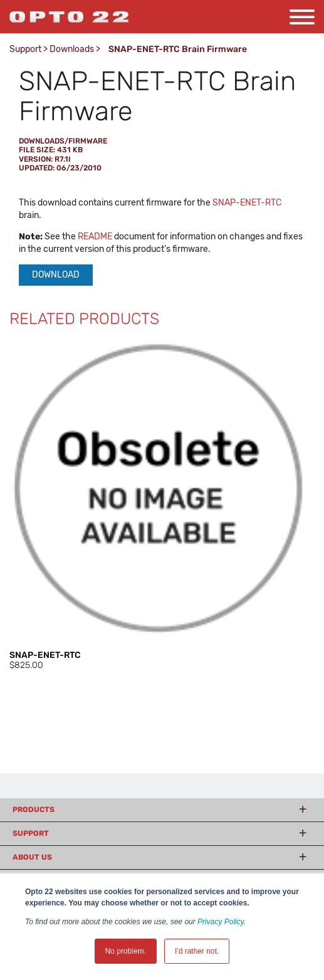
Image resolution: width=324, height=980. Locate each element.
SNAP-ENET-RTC (247, 203)
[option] (162, 505)
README (95, 237)
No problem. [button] (126, 951)
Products (34, 810)
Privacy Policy (221, 922)
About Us (32, 857)
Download (56, 275)
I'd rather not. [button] (197, 951)
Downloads (72, 49)
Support (25, 49)
